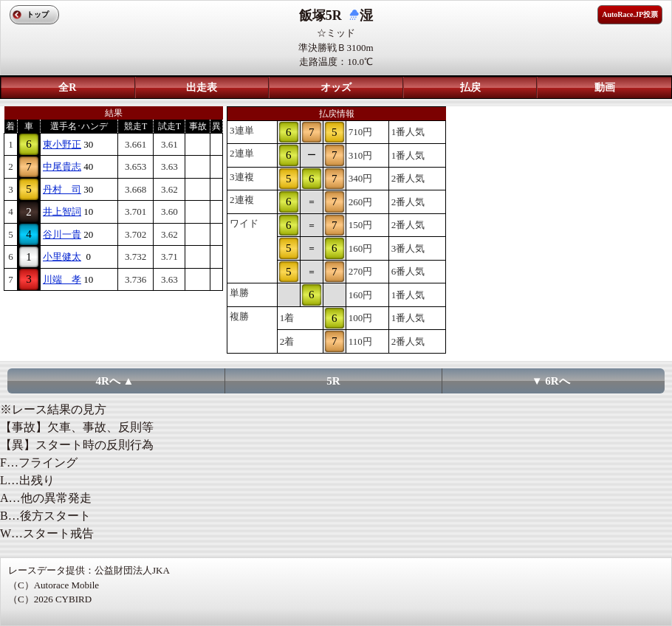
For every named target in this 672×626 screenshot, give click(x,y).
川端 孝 (62, 279)
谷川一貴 (62, 234)
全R (67, 87)
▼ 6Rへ (551, 381)
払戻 (470, 87)
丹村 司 (62, 189)
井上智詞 (62, 211)
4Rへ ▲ (115, 381)
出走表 (202, 87)
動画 (605, 87)
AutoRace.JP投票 (630, 14)
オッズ (336, 87)
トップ (38, 14)
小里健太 (62, 257)
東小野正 (62, 144)
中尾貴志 (62, 166)
